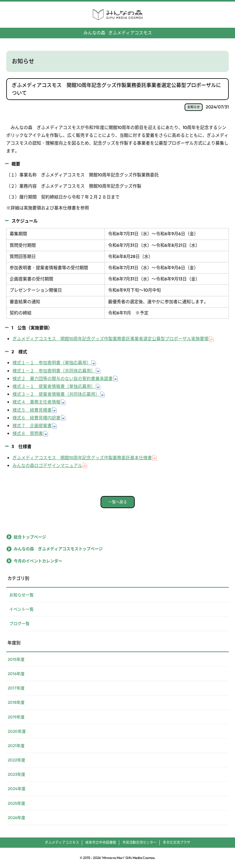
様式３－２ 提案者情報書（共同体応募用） (56, 394)
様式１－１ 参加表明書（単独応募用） (52, 363)
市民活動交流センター (139, 842)
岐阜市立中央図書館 (101, 842)
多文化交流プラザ (176, 842)
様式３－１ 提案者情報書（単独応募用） (54, 386)
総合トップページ (30, 537)
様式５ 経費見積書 (32, 410)
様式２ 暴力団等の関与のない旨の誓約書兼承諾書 (63, 379)
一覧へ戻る (118, 502)
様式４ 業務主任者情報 (36, 402)
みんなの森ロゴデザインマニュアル (47, 465)
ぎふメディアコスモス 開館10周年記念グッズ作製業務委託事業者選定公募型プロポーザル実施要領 (110, 339)
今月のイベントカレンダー (38, 561)
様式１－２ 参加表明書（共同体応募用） (54, 371)
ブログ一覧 (19, 623)
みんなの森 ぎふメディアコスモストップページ (58, 549)
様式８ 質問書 (28, 433)
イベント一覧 (21, 609)
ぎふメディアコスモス (118, 33)
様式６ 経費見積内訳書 (36, 418)
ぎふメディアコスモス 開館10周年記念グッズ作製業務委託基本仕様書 (82, 458)
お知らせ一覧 (21, 595)
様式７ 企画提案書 (32, 426)
